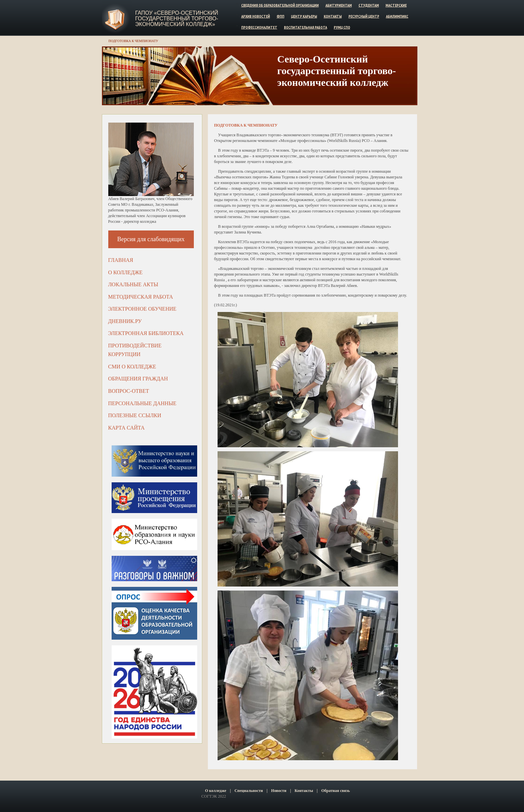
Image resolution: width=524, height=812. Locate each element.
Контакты (333, 16)
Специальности (249, 791)
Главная (121, 260)
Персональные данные (142, 403)
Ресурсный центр (364, 16)
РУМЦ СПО (342, 27)
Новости (279, 791)
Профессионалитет (259, 27)
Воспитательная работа (306, 27)
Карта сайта (126, 428)
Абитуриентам (339, 5)
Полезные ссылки (135, 415)
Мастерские (396, 5)
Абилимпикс (397, 16)
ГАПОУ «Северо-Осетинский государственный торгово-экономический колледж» (177, 19)
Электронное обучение (142, 309)
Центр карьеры (304, 16)
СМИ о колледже (132, 367)
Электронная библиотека (146, 333)
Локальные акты (133, 284)
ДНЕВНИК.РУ (125, 321)
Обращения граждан (138, 379)
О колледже (125, 272)
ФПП (281, 16)
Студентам (369, 5)
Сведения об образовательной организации (280, 5)
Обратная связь (335, 791)
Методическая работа (141, 297)
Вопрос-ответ (129, 391)
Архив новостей (256, 16)
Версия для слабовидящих (151, 239)
